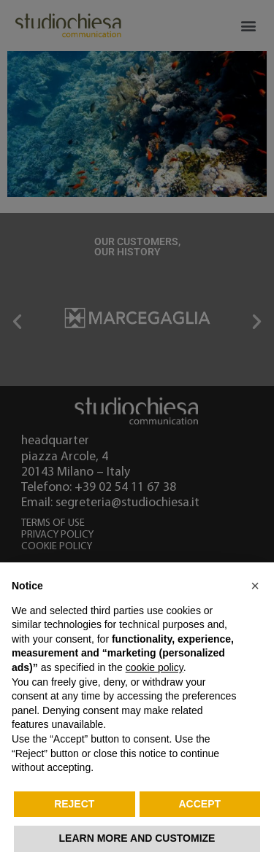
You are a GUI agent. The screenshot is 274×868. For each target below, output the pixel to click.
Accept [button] (199, 804)
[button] (255, 586)
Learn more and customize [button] (137, 838)
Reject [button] (74, 804)
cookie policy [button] (155, 667)
